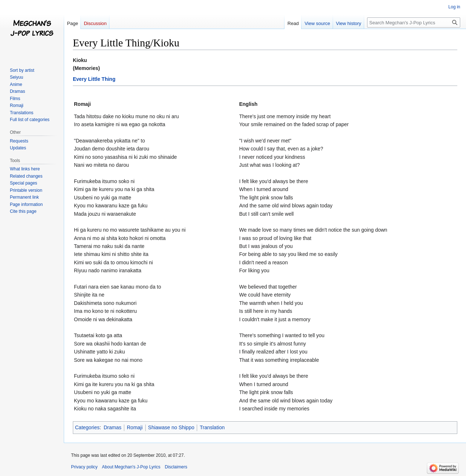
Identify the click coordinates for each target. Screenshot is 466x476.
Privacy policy (84, 467)
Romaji (135, 427)
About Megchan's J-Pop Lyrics (131, 467)
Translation (212, 427)
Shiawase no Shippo (171, 427)
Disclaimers (176, 467)
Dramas (113, 427)
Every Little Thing (94, 79)
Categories (87, 427)
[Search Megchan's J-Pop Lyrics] (414, 22)
